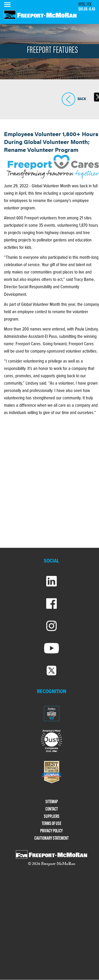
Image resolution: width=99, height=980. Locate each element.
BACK (69, 99)
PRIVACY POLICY (51, 831)
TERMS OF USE (51, 823)
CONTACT (52, 809)
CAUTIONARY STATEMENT (51, 838)
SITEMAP (52, 801)
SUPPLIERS (52, 816)
